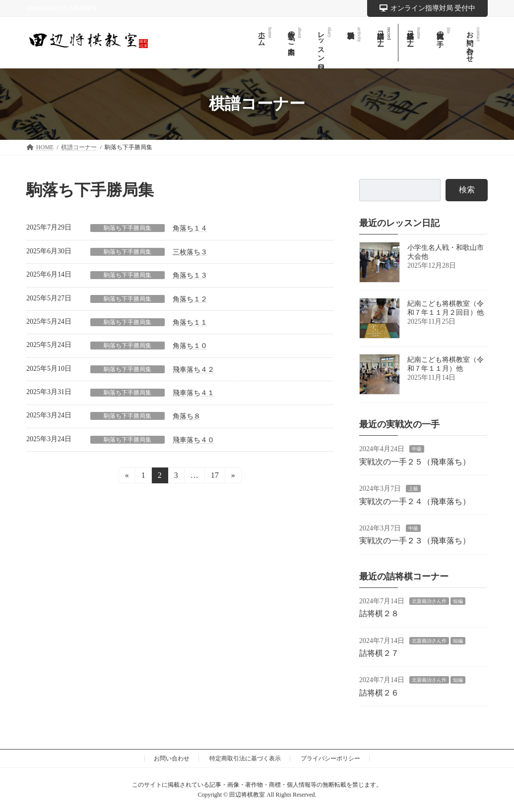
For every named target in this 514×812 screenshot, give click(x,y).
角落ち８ (187, 416)
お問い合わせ (172, 758)
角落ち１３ (190, 275)
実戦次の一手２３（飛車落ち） (415, 541)
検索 (467, 190)
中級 (417, 449)
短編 (458, 601)
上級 (413, 489)
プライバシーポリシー (330, 758)
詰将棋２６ (379, 693)
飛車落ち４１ (193, 393)
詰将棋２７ (379, 653)
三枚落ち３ (190, 252)
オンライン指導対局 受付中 (428, 8)
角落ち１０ (190, 346)
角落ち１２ (190, 299)
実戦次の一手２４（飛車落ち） (415, 501)
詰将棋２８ (379, 613)
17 (215, 477)
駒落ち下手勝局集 (128, 228)
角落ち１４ (190, 228)
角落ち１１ (190, 322)
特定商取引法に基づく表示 (245, 758)
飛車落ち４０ (193, 440)
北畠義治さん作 (429, 601)
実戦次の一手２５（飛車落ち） (415, 462)
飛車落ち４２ (193, 370)
